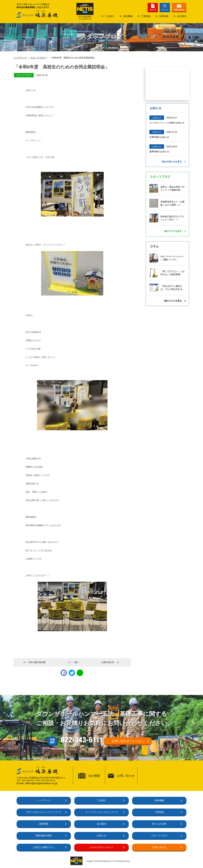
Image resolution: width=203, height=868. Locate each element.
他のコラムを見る (173, 301)
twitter (72, 673)
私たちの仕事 (159, 824)
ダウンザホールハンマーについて (44, 812)
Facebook (64, 673)
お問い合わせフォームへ (128, 741)
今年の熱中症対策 (37, 662)
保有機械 (128, 16)
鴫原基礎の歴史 (44, 836)
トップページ (44, 800)
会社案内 (182, 16)
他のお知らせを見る (172, 162)
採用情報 (164, 16)
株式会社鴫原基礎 (37, 14)
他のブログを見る (173, 231)
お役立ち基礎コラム (44, 847)
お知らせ (101, 836)
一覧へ (76, 662)
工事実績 (146, 16)
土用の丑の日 (108, 662)
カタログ (153, 10)
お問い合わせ (179, 10)
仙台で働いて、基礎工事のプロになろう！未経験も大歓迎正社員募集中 (167, 84)
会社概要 (94, 776)
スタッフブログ (159, 836)
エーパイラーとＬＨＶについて (101, 812)
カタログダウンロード (101, 847)
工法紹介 (110, 16)
